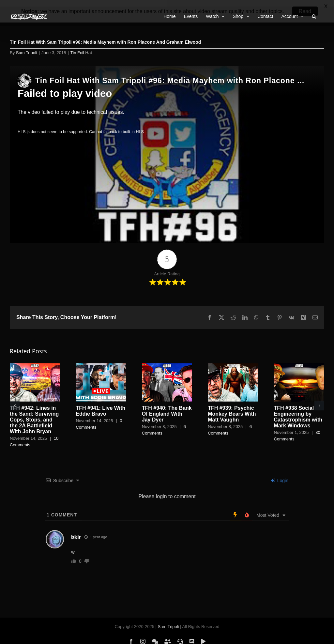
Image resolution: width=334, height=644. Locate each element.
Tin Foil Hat (81, 46)
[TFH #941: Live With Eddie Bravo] (101, 359)
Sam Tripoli (27, 46)
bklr (76, 530)
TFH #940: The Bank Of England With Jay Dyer (167, 408)
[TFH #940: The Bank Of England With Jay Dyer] (167, 359)
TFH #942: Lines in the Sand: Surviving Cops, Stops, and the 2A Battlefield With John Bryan (34, 414)
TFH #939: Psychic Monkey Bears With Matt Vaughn (232, 408)
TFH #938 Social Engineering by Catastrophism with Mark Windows (298, 411)
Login (280, 474)
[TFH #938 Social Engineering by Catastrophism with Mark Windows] (299, 359)
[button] (15, 399)
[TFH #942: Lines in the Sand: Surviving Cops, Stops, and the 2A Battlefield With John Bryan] (35, 359)
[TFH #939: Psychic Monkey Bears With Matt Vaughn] (233, 359)
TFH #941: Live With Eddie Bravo (100, 405)
